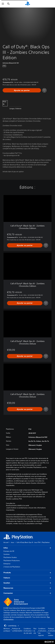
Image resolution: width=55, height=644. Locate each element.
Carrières (7, 554)
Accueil (6, 542)
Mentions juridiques (7, 630)
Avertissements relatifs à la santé (18, 506)
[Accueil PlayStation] (28, 4)
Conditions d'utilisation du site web (28, 631)
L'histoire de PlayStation (12, 567)
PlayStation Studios (10, 557)
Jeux (13, 542)
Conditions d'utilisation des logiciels (42, 632)
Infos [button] (28, 548)
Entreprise (7, 564)
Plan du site (35, 631)
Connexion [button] (28, 593)
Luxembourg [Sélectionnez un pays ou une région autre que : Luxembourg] (11, 626)
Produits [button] (28, 573)
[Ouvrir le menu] (3, 4)
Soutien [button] (28, 583)
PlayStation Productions (12, 560)
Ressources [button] (28, 588)
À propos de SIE (9, 551)
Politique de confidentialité (17, 630)
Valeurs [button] (28, 578)
